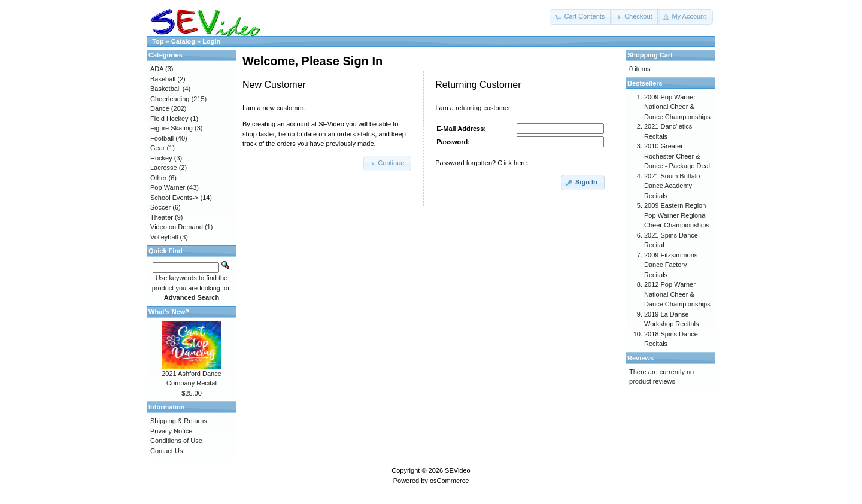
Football (162, 138)
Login (211, 41)
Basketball (166, 89)
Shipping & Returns (179, 421)
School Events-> (174, 198)
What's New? (169, 312)
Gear (157, 148)
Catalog (183, 41)
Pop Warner (168, 187)
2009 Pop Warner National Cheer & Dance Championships (677, 107)
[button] (581, 17)
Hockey (161, 158)
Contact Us (166, 451)
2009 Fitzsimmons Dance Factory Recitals (671, 265)
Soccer (160, 207)
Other (159, 178)
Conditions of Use (176, 441)
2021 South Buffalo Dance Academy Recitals (672, 186)
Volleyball (164, 237)
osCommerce (449, 481)
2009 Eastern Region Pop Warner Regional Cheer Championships (677, 215)
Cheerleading (170, 99)
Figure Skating (172, 128)
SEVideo (458, 470)
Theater (162, 217)
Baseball (163, 79)
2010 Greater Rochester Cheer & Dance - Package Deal (677, 156)
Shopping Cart (650, 55)
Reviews (641, 358)
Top (158, 41)
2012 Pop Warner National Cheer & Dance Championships (677, 294)
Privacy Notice (171, 431)
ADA (157, 69)
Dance (160, 108)
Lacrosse (164, 168)
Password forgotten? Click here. (482, 163)
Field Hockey (169, 119)
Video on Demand (177, 227)
